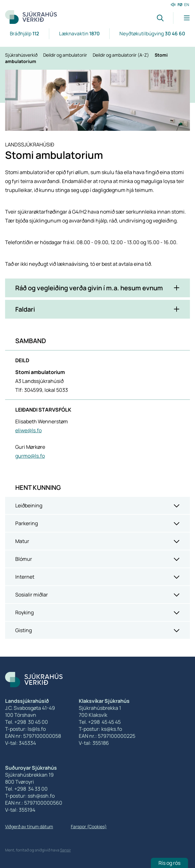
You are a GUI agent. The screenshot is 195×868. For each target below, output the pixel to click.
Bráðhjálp (24, 34)
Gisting (24, 630)
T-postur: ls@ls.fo (25, 729)
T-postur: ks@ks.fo (100, 729)
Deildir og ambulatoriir (66, 55)
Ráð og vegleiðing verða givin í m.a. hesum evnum (89, 288)
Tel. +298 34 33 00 (26, 789)
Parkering (27, 523)
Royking (24, 612)
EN (187, 5)
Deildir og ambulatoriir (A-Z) (121, 55)
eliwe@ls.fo (28, 430)
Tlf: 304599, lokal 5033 (42, 390)
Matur (22, 541)
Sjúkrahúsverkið (22, 55)
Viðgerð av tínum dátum (29, 826)
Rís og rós (169, 863)
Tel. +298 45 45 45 (100, 722)
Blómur (24, 559)
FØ (180, 5)
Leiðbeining (29, 505)
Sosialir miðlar (32, 595)
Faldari (25, 309)
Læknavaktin (79, 34)
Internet (25, 577)
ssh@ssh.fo (41, 796)
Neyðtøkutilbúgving (152, 34)
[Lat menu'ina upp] (182, 18)
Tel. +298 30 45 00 (27, 722)
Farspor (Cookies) (89, 826)
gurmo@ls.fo (30, 456)
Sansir (65, 850)
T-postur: (16, 796)
